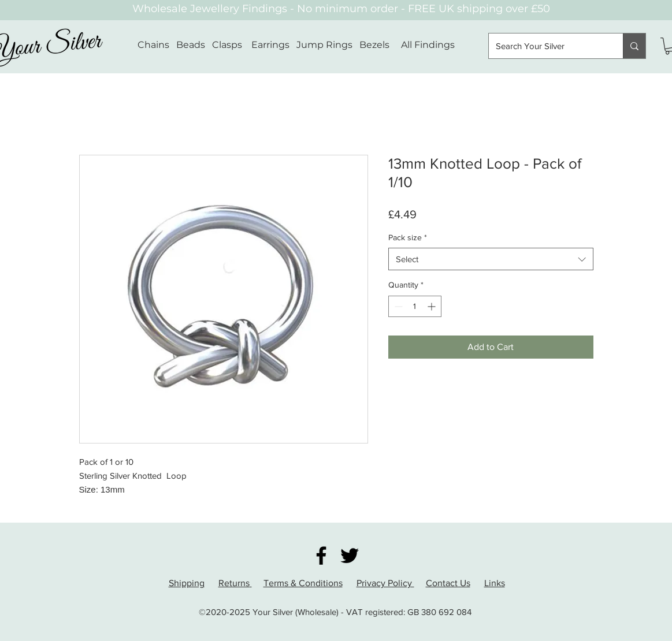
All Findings (428, 45)
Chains (153, 45)
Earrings (270, 45)
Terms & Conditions (303, 583)
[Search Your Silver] (547, 46)
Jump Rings (324, 45)
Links (495, 583)
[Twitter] (350, 556)
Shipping (187, 583)
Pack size (408, 237)
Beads (191, 45)
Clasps (227, 45)
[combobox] (491, 259)
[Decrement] (397, 306)
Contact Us (448, 583)
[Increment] (432, 306)
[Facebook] (321, 556)
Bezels (380, 45)
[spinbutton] (415, 306)
